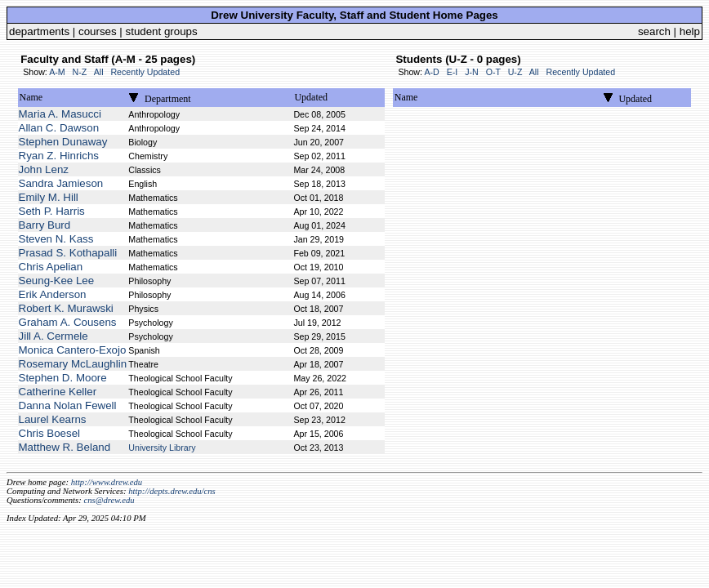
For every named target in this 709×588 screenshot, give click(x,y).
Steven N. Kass (56, 239)
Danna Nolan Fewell (68, 405)
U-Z (515, 72)
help (690, 31)
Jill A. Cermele (54, 336)
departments (39, 31)
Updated (311, 97)
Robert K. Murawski (66, 308)
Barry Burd (45, 225)
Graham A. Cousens (68, 322)
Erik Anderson (53, 294)
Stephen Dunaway (63, 142)
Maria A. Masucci (60, 114)
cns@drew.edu (109, 500)
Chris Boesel (50, 433)
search (654, 31)
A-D (431, 72)
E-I (453, 72)
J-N (472, 72)
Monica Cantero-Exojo (73, 350)
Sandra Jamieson (61, 183)
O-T (493, 72)
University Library (162, 448)
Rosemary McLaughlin (73, 364)
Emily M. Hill (49, 197)
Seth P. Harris (52, 211)
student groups (162, 31)
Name (31, 97)
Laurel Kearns (53, 419)
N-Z (80, 72)
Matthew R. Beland (65, 447)
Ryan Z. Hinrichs (59, 156)
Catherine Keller (58, 392)
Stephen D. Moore (63, 378)
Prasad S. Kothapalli (68, 253)
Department (168, 99)
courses (98, 31)
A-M (57, 72)
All (99, 72)
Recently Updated (145, 72)
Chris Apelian (51, 267)
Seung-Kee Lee (57, 281)
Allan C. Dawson (59, 128)
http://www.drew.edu (107, 482)
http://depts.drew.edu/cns (172, 491)
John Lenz (44, 169)
